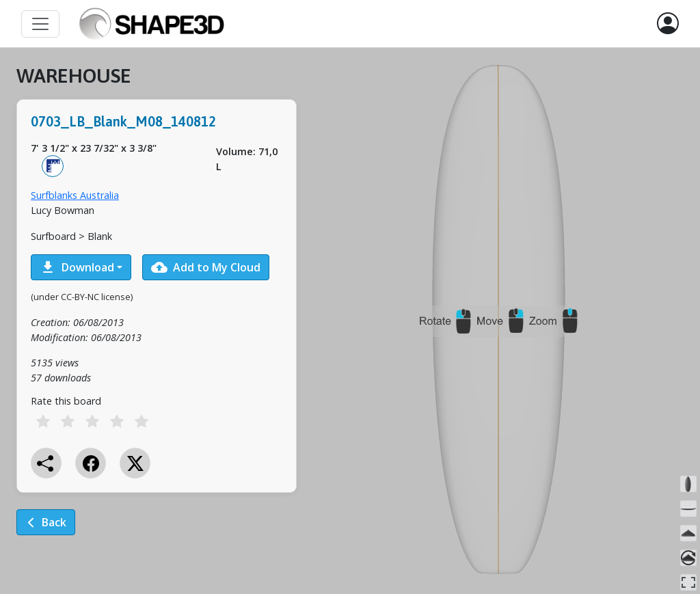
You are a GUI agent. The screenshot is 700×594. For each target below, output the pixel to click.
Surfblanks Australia (75, 195)
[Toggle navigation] (40, 24)
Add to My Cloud (206, 267)
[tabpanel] (157, 310)
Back (46, 522)
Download (77, 267)
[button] (668, 24)
